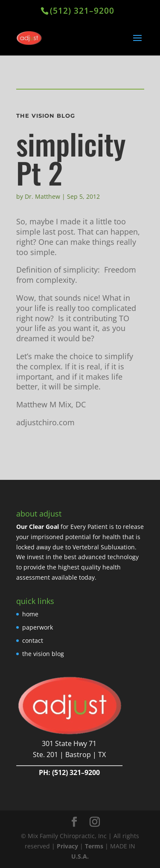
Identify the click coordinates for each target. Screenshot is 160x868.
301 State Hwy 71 (69, 743)
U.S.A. (80, 856)
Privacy (67, 846)
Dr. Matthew (42, 196)
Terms (94, 846)
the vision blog (43, 654)
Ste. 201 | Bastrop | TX (69, 755)
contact (33, 640)
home (30, 614)
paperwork (38, 627)
